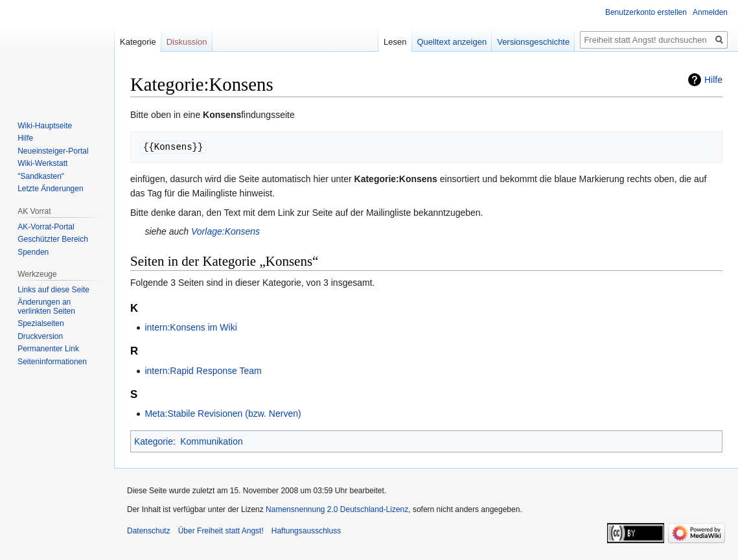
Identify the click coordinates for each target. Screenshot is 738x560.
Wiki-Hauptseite (45, 126)
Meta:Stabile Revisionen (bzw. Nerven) (223, 414)
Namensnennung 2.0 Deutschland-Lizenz (337, 509)
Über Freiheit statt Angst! (221, 531)
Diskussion (187, 42)
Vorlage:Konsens (225, 231)
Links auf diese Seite (53, 290)
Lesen (395, 42)
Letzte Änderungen (50, 189)
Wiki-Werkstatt (42, 163)
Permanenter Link (48, 349)
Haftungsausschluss (306, 531)
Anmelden (710, 12)
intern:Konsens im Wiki (190, 327)
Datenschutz (149, 531)
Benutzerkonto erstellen (646, 12)
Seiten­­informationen (52, 362)
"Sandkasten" (41, 176)
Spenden (33, 252)
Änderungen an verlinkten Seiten (46, 307)
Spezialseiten (40, 323)
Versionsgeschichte (533, 42)
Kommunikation (212, 441)
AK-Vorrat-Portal (46, 227)
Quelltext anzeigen (452, 42)
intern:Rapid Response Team (203, 371)
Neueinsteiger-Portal (53, 151)
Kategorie (154, 441)
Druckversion (40, 336)
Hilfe (713, 80)
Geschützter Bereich (53, 239)
